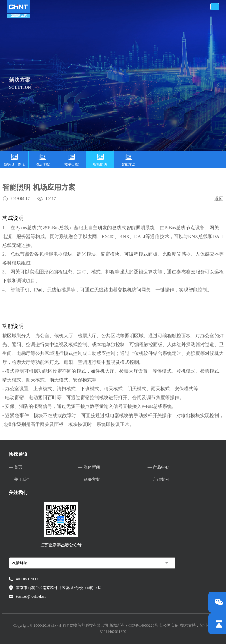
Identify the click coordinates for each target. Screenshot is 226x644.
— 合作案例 (159, 480)
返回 (219, 200)
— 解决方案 (89, 480)
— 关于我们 (20, 480)
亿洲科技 (207, 625)
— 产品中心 (159, 467)
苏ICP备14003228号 (142, 625)
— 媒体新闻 (89, 467)
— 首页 (16, 467)
